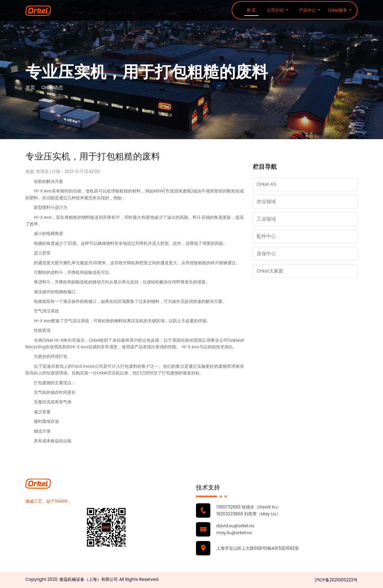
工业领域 (266, 219)
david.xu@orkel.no (235, 526)
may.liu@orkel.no (234, 533)
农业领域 (266, 202)
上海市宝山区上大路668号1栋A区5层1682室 (258, 548)
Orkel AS (266, 184)
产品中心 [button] (308, 10)
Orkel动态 (52, 88)
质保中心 (266, 254)
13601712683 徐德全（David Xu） (249, 507)
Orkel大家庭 (270, 271)
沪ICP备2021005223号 (336, 580)
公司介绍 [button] (276, 10)
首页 (30, 88)
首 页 (251, 10)
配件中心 (266, 236)
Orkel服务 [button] (338, 10)
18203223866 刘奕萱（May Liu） (249, 514)
